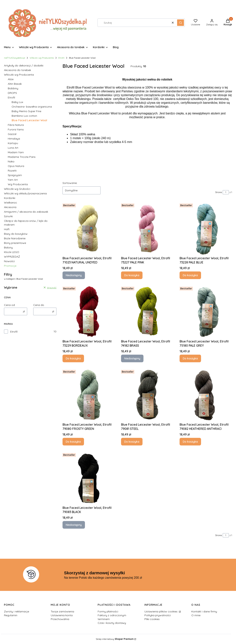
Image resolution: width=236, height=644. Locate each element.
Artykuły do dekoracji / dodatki (24, 65)
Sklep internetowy (115, 639)
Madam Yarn (16, 152)
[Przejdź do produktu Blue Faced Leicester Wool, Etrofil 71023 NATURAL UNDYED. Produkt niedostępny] (89, 228)
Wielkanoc (11, 203)
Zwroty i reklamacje (17, 611)
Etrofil (61, 58)
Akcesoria (10, 207)
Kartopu (13, 143)
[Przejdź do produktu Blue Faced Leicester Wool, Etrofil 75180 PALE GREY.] (206, 311)
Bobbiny (13, 88)
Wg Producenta (18, 184)
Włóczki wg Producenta (42, 58)
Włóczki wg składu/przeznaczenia (25, 193)
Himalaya (14, 139)
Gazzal (12, 134)
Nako (11, 161)
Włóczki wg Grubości (17, 189)
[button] (181, 23)
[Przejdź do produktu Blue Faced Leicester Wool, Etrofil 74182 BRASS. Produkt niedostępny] (147, 311)
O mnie (196, 615)
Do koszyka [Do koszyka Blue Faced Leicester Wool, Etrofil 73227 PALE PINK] (132, 275)
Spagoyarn (15, 175)
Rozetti (12, 171)
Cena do (39, 305)
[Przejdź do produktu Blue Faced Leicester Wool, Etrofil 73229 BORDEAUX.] (89, 311)
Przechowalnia (60, 619)
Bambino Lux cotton (24, 116)
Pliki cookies (152, 619)
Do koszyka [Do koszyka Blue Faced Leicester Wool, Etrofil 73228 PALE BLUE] (190, 275)
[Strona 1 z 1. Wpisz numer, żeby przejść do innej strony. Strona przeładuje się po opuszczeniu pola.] (226, 192)
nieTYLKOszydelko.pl (15, 58)
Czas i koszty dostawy (112, 623)
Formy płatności (108, 611)
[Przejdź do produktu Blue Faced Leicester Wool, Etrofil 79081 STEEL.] (147, 395)
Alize (11, 79)
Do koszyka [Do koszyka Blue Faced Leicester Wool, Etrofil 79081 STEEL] (132, 442)
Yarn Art (13, 180)
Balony (8, 247)
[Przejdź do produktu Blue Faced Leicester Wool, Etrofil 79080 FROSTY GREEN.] (89, 395)
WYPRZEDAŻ (12, 257)
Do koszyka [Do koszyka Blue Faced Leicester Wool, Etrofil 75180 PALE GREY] (190, 358)
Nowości (9, 261)
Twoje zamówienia (62, 611)
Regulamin (11, 615)
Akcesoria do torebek (17, 70)
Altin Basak (15, 84)
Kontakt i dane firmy (204, 611)
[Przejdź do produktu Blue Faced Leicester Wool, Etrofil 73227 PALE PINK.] (147, 228)
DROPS (12, 93)
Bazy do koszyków (16, 234)
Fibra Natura (16, 125)
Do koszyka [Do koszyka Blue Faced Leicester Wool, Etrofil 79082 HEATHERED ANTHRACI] (190, 442)
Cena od (9, 305)
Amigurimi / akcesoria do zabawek (26, 212)
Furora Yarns (16, 129)
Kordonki (10, 198)
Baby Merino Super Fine (26, 111)
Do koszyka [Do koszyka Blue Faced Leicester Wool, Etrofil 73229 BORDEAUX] (73, 358)
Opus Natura (16, 166)
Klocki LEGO (12, 252)
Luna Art (13, 148)
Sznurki (8, 216)
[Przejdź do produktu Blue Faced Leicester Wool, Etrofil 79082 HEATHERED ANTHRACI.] (206, 395)
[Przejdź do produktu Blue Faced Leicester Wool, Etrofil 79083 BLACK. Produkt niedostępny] (89, 478)
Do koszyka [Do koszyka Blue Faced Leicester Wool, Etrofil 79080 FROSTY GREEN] (73, 442)
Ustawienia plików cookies (161, 611)
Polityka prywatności (158, 615)
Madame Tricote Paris (22, 157)
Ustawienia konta (62, 615)
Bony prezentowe (15, 243)
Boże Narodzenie (15, 238)
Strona (219, 192)
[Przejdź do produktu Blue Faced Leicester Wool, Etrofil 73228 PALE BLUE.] (206, 228)
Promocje (10, 266)
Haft (7, 229)
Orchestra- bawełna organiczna (32, 107)
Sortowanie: (70, 183)
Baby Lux (17, 102)
